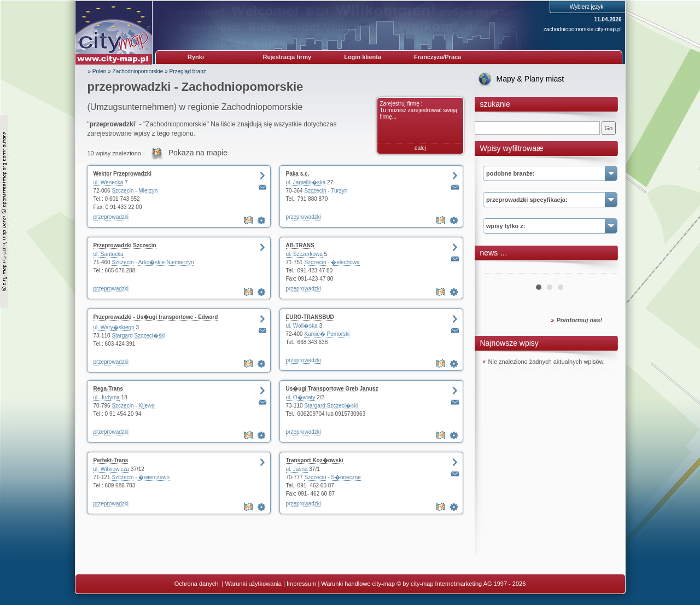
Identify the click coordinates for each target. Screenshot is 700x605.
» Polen (97, 71)
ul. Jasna (297, 469)
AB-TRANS (300, 245)
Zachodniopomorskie (138, 71)
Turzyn (339, 191)
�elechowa (345, 262)
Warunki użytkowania (253, 584)
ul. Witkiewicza (112, 469)
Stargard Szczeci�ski (138, 336)
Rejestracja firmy (287, 57)
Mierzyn (148, 191)
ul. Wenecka (109, 182)
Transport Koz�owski (315, 460)
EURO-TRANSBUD (310, 317)
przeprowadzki (111, 217)
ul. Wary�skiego (114, 327)
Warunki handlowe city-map (358, 584)
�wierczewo (154, 477)
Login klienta (363, 57)
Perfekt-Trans (111, 460)
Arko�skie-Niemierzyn (166, 262)
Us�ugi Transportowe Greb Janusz (332, 389)
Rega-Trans (108, 389)
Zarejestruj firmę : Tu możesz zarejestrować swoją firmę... (419, 110)
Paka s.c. (298, 174)
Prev (497, 269)
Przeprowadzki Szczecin (125, 245)
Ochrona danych (197, 584)
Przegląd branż (188, 71)
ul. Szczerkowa (304, 254)
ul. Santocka (109, 254)
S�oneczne (346, 477)
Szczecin (122, 191)
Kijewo (146, 406)
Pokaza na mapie (198, 153)
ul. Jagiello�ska (306, 182)
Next (603, 269)
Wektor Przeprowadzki (123, 174)
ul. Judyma (107, 397)
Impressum (301, 584)
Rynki (196, 57)
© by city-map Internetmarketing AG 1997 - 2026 (461, 584)
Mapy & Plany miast (530, 79)
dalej (420, 148)
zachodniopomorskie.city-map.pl (583, 29)
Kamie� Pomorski (327, 334)
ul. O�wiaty (301, 397)
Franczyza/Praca (437, 57)
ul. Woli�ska (302, 326)
